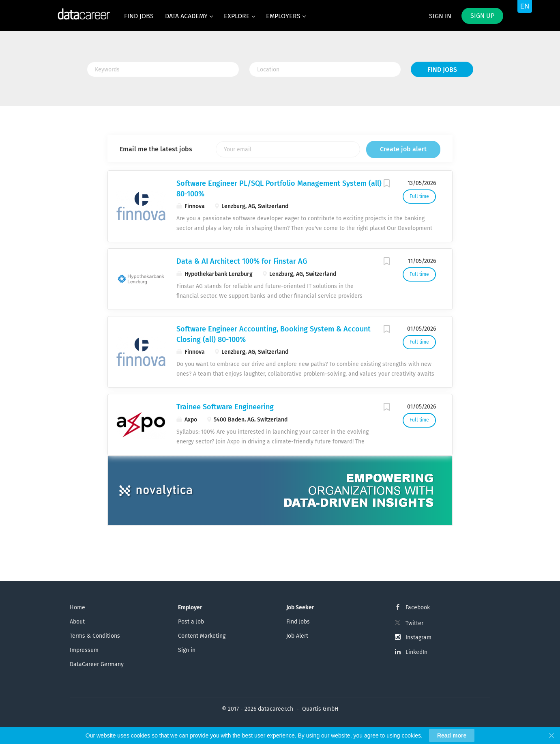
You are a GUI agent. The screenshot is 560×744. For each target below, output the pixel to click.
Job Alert (297, 636)
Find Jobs (442, 70)
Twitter (414, 623)
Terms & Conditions (95, 636)
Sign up (482, 16)
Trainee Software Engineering (225, 407)
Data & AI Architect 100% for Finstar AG (242, 261)
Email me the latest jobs (156, 149)
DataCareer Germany (97, 664)
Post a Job (191, 622)
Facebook (418, 607)
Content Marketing (202, 636)
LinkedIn (416, 652)
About (77, 622)
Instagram (418, 638)
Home (77, 607)
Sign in (440, 16)
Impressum (84, 650)
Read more (452, 735)
